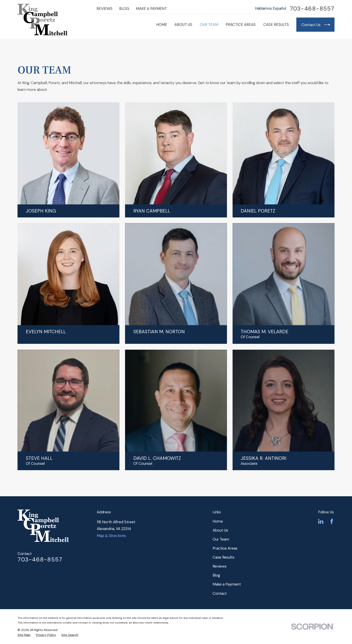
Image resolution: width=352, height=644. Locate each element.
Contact (220, 593)
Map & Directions (111, 536)
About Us (220, 530)
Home (218, 521)
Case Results (223, 557)
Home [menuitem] (162, 25)
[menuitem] (24, 635)
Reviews (104, 9)
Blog (124, 9)
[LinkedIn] (321, 521)
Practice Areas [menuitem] (241, 25)
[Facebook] (332, 521)
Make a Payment (151, 9)
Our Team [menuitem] (209, 25)
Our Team (221, 539)
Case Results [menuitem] (276, 25)
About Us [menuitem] (183, 25)
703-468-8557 (312, 9)
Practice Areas (225, 548)
